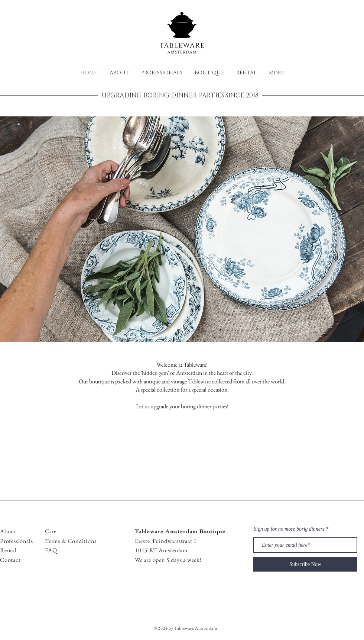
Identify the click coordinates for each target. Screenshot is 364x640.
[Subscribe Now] (305, 564)
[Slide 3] (191, 330)
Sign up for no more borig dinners (289, 529)
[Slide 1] (174, 330)
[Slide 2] (183, 330)
